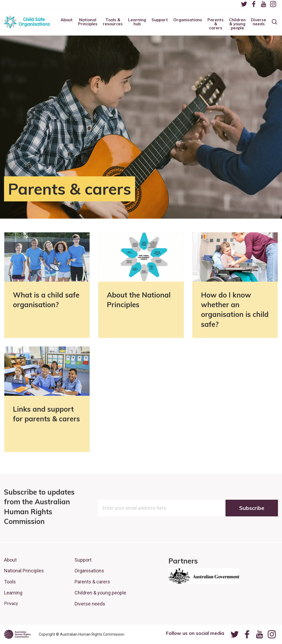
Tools (10, 582)
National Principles (24, 571)
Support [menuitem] (160, 20)
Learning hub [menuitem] (137, 22)
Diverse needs (90, 604)
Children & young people (100, 593)
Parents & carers (92, 582)
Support (83, 560)
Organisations (89, 571)
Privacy (11, 603)
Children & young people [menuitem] (237, 24)
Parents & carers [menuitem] (216, 24)
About (10, 560)
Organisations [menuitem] (188, 20)
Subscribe (252, 508)
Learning (13, 593)
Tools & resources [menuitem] (113, 22)
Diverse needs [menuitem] (259, 22)
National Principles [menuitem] (88, 22)
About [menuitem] (67, 20)
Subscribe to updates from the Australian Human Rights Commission (39, 507)
